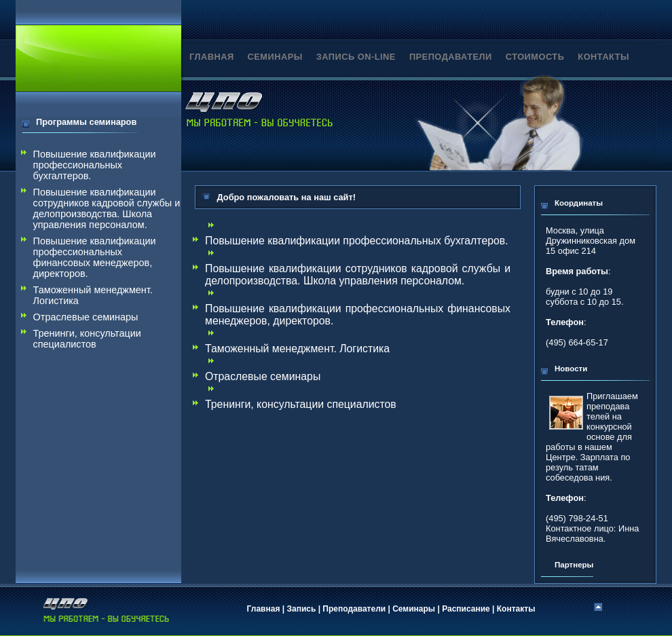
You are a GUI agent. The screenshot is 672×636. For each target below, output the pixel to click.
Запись (301, 609)
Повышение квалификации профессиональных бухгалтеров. (95, 165)
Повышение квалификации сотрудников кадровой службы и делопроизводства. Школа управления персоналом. (107, 208)
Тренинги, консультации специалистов (87, 339)
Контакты (516, 609)
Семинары (414, 609)
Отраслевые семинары (86, 317)
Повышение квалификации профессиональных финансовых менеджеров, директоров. (95, 257)
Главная (264, 609)
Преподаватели (354, 609)
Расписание (466, 609)
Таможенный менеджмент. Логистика (93, 295)
